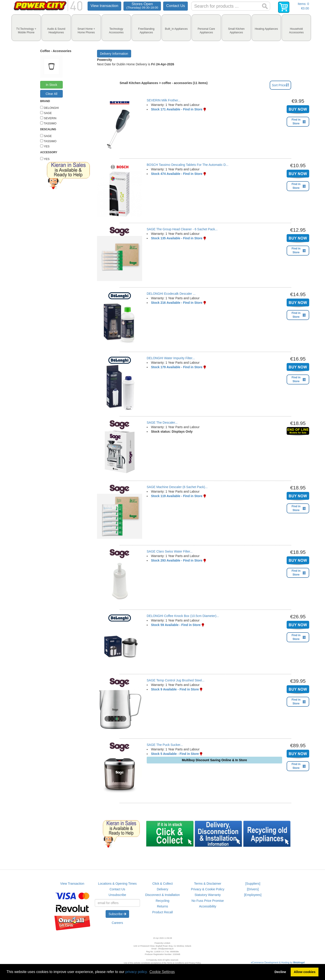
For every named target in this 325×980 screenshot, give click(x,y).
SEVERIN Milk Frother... (164, 100)
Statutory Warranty (208, 895)
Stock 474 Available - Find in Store (177, 174)
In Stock (52, 85)
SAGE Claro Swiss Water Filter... (170, 551)
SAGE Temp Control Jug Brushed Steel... (176, 680)
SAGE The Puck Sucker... (165, 745)
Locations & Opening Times (117, 884)
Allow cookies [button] (305, 972)
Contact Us (175, 6)
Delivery (163, 889)
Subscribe (117, 914)
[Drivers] (253, 889)
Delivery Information (114, 54)
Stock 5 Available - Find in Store (175, 754)
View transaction (104, 6)
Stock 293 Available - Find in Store (177, 560)
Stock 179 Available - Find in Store (177, 367)
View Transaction (72, 884)
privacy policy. (136, 972)
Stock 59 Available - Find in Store (176, 625)
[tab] (26, 28)
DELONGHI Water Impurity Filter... (171, 358)
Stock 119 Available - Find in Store (177, 496)
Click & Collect (162, 884)
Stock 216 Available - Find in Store (177, 303)
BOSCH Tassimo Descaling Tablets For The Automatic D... (188, 165)
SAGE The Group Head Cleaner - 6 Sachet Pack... (182, 229)
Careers (117, 923)
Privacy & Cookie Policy (208, 889)
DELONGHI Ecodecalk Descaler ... (171, 294)
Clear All (51, 94)
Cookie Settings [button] (162, 972)
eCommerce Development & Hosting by (278, 962)
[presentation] (26, 28)
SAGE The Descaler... (162, 423)
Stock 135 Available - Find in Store (177, 238)
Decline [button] (280, 972)
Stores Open (142, 6)
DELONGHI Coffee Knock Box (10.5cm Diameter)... (183, 616)
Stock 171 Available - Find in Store (177, 109)
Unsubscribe (117, 895)
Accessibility (208, 906)
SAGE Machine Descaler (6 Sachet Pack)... (177, 487)
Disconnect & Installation (162, 895)
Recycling (163, 901)
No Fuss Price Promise (208, 901)
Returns (162, 906)
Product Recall (162, 912)
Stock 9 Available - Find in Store (175, 689)
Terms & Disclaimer (208, 884)
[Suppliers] (253, 884)
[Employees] (253, 895)
